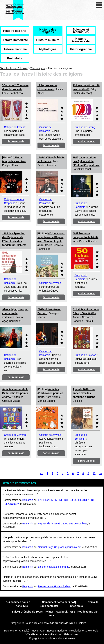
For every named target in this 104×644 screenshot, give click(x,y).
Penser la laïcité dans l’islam (54, 586)
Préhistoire (15, 58)
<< (42, 473)
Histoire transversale (81, 40)
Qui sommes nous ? (18, 602)
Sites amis (76, 606)
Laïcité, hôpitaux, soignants (54, 567)
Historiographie (81, 49)
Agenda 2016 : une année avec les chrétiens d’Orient (84, 393)
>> (101, 473)
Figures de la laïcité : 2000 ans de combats (63, 524)
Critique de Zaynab (50, 283)
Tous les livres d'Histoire (14, 68)
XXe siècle (31, 634)
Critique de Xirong (85, 127)
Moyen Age (38, 631)
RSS (72, 612)
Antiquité (24, 631)
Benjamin (28, 500)
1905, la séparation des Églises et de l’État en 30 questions (86, 161)
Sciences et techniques (81, 31)
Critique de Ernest (14, 127)
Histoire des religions (48, 31)
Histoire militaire (48, 40)
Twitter (49, 612)
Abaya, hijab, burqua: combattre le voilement (15, 313)
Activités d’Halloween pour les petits (50, 393)
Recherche (10, 631)
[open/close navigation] (99, 5)
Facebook (61, 612)
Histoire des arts (15, 31)
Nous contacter (49, 606)
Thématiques (38, 68)
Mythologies (48, 49)
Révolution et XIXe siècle (84, 631)
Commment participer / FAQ (59, 602)
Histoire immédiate (15, 40)
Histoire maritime (15, 49)
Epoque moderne (57, 631)
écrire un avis (16, 141)
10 (94, 473)
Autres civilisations (51, 634)
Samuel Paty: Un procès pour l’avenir (59, 547)
